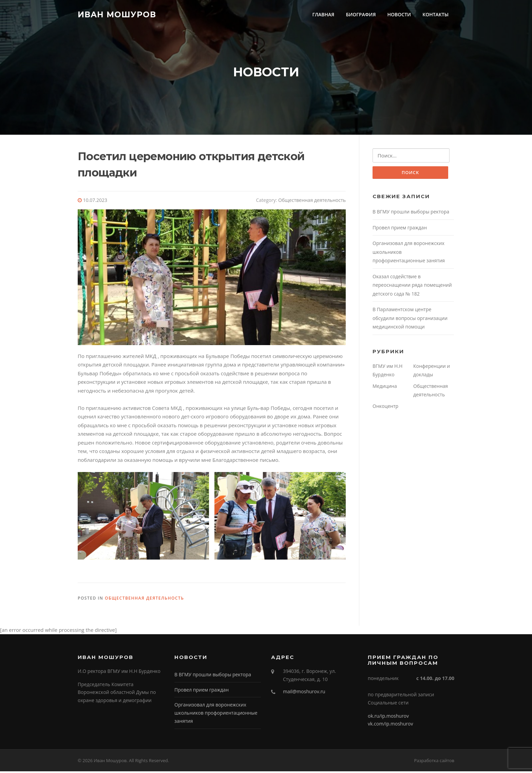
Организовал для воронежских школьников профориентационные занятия (216, 714)
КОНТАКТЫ (435, 14)
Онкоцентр (385, 408)
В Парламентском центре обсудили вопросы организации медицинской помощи (410, 320)
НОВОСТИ (399, 14)
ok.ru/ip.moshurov (388, 718)
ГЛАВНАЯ (323, 14)
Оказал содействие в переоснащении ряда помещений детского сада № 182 (412, 287)
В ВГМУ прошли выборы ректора (411, 214)
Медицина (385, 388)
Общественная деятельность (312, 202)
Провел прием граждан (400, 230)
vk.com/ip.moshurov (390, 725)
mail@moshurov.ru (304, 693)
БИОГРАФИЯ (361, 14)
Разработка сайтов (434, 762)
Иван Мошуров (117, 14)
